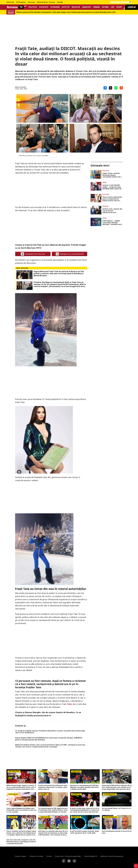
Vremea (96, 7)
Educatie (76, 7)
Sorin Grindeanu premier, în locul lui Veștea (117, 832)
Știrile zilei (10, 2)
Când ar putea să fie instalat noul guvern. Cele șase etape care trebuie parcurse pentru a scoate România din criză (66, 12)
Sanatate (87, 7)
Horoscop (31, 2)
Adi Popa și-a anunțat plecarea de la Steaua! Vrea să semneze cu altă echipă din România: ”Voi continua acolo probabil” (53, 833)
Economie (55, 7)
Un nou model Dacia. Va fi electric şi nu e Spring (116, 809)
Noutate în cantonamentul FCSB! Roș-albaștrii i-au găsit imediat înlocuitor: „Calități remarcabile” (85, 787)
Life (112, 7)
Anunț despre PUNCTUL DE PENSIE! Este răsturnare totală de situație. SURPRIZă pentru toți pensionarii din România (49, 739)
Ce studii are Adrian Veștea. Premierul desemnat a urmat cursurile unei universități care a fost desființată (50, 732)
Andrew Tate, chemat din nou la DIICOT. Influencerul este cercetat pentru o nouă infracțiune (112, 211)
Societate (44, 7)
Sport (119, 7)
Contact (49, 856)
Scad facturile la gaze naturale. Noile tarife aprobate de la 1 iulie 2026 (85, 832)
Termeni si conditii (36, 856)
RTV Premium (21, 2)
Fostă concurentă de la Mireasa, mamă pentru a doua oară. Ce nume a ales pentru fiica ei (53, 787)
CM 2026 (60, 2)
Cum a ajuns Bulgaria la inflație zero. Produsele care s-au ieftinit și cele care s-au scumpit (21, 810)
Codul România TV (91, 856)
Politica (33, 7)
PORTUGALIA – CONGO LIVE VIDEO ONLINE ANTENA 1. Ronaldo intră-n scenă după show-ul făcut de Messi (112, 223)
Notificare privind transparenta (112, 856)
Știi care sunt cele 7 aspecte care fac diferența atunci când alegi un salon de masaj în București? (21, 842)
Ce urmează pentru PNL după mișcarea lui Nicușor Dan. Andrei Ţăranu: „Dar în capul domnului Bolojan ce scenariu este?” (53, 810)
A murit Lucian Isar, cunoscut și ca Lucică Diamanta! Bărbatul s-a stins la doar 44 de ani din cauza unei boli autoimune (85, 810)
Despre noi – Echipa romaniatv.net (68, 856)
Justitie (66, 7)
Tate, (70, 704)
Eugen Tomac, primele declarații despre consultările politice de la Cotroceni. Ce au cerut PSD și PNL (112, 175)
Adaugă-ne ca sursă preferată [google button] (70, 254)
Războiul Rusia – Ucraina (46, 2)
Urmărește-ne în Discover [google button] (33, 254)
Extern (105, 7)
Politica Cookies (21, 856)
